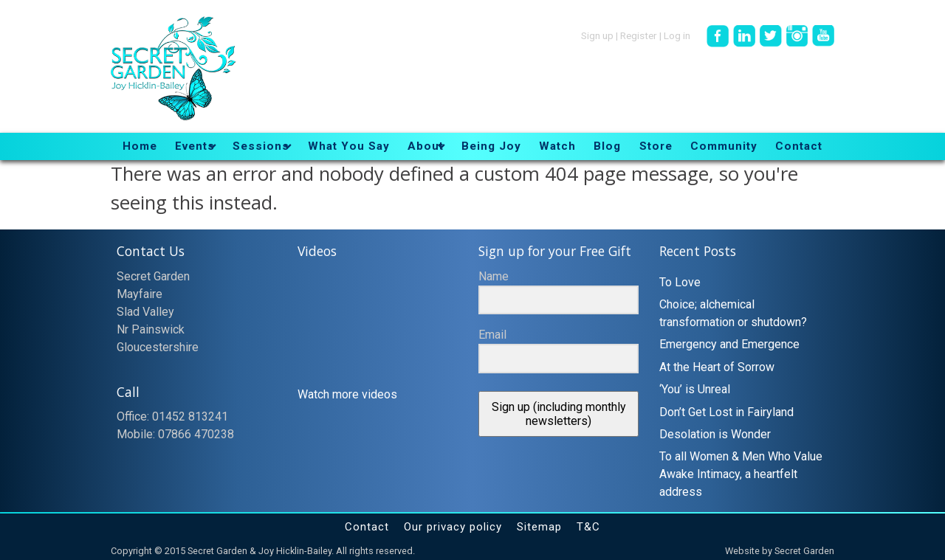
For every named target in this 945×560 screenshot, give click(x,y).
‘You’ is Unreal (695, 389)
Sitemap (539, 527)
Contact (367, 527)
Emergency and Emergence (729, 344)
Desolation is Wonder (715, 434)
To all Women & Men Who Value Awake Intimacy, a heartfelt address (741, 474)
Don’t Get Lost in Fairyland (726, 412)
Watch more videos (347, 394)
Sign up (597, 35)
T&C (588, 527)
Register (639, 35)
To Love (680, 282)
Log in (677, 35)
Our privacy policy (453, 527)
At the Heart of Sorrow (717, 367)
